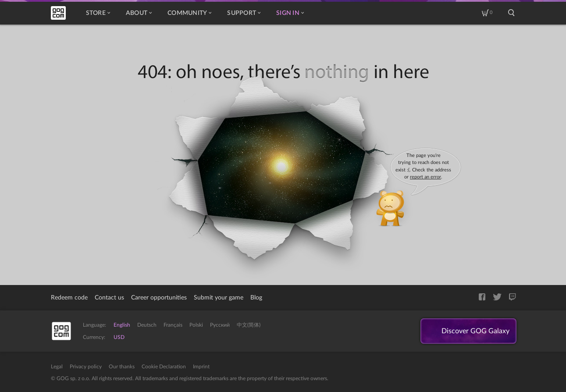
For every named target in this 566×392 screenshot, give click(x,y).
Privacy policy (86, 367)
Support (244, 13)
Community (189, 13)
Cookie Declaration (164, 367)
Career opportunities (159, 298)
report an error (425, 177)
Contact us (109, 298)
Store (98, 13)
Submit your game (219, 298)
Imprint (201, 367)
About (139, 13)
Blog (256, 298)
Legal (57, 367)
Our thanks (122, 367)
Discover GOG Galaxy (475, 331)
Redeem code (69, 298)
